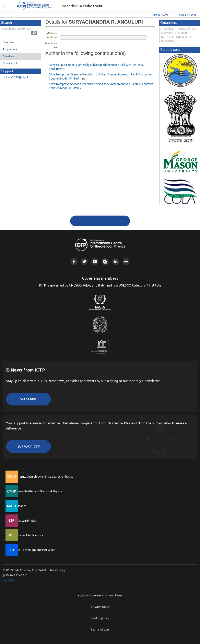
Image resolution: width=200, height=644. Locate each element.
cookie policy (100, 618)
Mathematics (18, 506)
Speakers (9, 56)
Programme (10, 49)
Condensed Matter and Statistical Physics (36, 491)
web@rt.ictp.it (12, 580)
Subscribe (28, 399)
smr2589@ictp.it (18, 77)
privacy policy (100, 607)
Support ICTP (29, 446)
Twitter (84, 262)
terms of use (100, 629)
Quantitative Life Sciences (26, 535)
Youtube (95, 262)
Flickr (126, 262)
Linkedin (116, 262)
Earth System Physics (23, 521)
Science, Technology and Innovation (33, 550)
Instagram (105, 262)
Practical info (11, 63)
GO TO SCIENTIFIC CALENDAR (102, 221)
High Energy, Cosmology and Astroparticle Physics (42, 477)
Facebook (74, 262)
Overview (9, 42)
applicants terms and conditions (100, 595)
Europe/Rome (160, 15)
